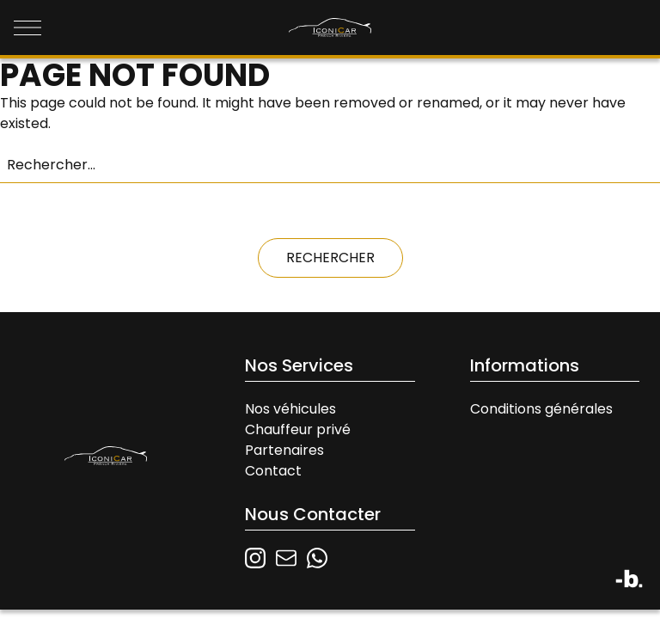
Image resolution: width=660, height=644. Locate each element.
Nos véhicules (290, 409)
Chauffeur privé (298, 429)
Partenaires (284, 450)
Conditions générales (541, 409)
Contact (273, 471)
